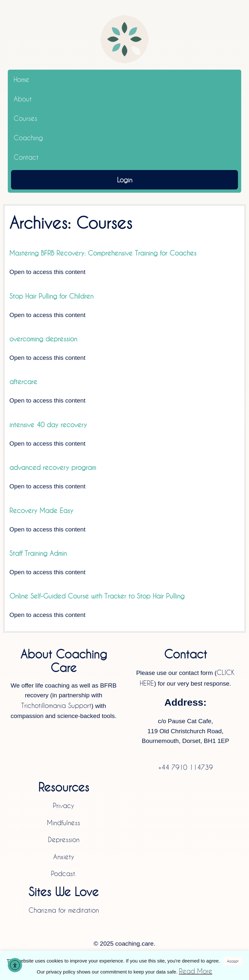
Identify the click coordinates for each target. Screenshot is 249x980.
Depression (64, 839)
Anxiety (64, 857)
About (23, 99)
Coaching (28, 138)
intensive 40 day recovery (48, 425)
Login (125, 180)
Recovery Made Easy (41, 510)
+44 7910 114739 (185, 767)
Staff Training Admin (38, 553)
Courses (25, 118)
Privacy (64, 805)
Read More (196, 971)
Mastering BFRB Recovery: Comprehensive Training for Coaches (103, 253)
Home (21, 79)
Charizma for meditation (64, 910)
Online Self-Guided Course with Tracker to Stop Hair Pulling (97, 596)
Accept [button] (233, 961)
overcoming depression (43, 339)
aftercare (23, 382)
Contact (26, 157)
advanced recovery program (53, 467)
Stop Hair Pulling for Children (51, 296)
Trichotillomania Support (56, 705)
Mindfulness (64, 823)
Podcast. (64, 873)
